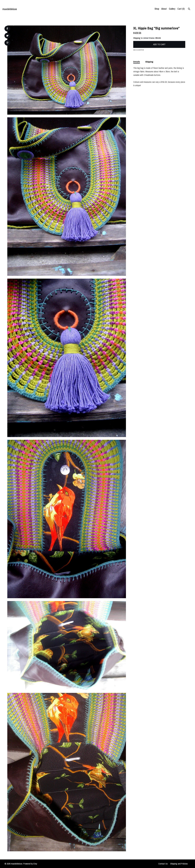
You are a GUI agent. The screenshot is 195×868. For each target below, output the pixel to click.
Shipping (149, 62)
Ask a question (139, 50)
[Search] (189, 9)
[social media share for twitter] (7, 36)
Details (137, 62)
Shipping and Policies (179, 864)
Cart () (181, 9)
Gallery (172, 9)
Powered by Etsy (30, 864)
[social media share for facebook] (7, 29)
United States (149, 38)
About (164, 9)
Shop (157, 9)
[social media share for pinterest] (7, 43)
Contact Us (163, 864)
